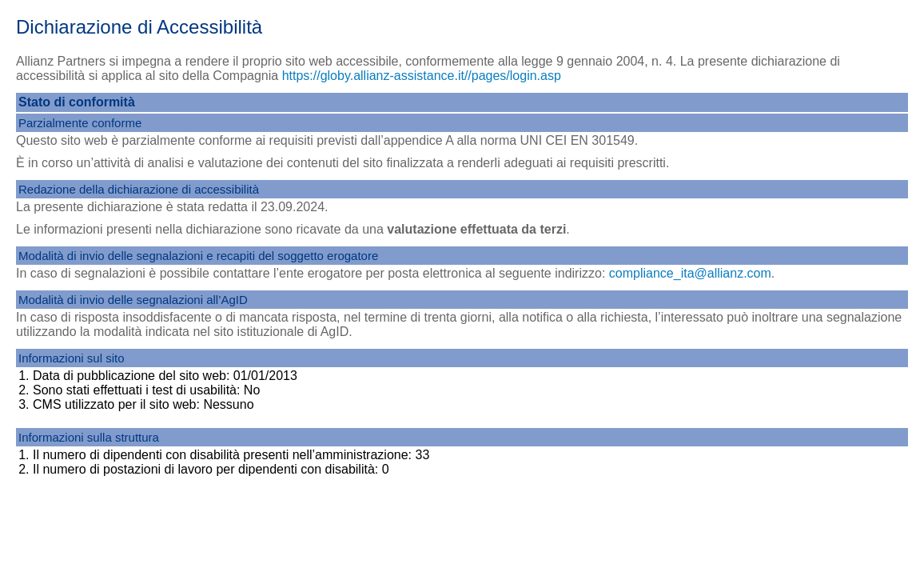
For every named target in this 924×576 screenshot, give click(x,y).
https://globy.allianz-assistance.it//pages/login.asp (422, 76)
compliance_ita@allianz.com (690, 273)
